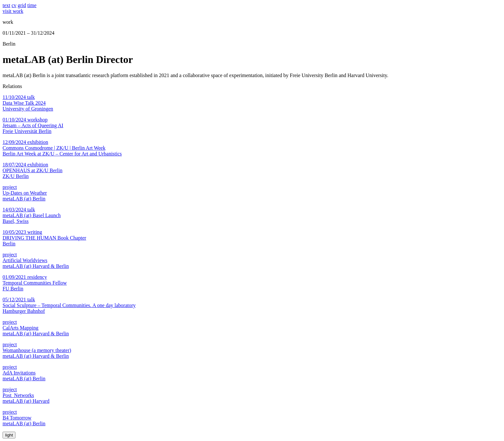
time (32, 5)
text (6, 5)
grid (22, 5)
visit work (13, 11)
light (9, 435)
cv (14, 5)
